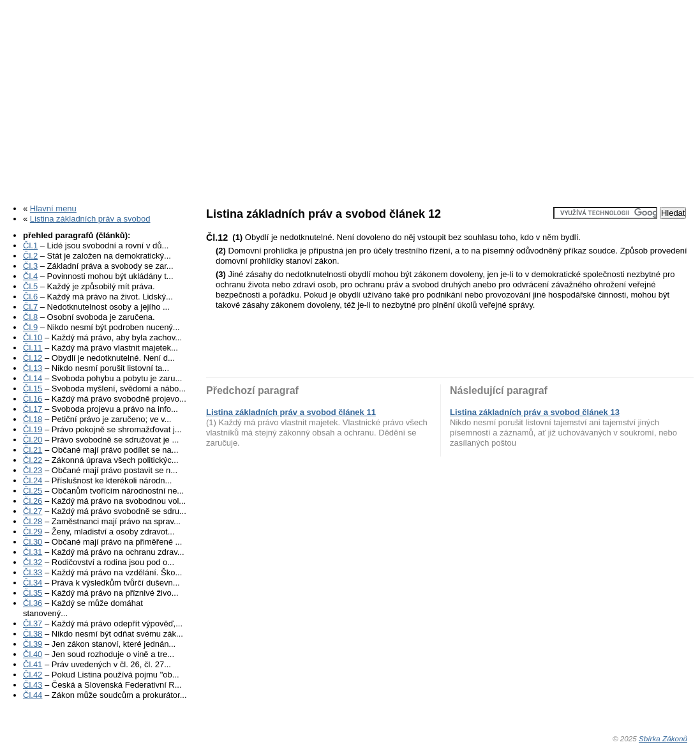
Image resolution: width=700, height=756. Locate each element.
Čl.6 (30, 297)
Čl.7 (30, 307)
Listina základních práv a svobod (90, 219)
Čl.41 (33, 664)
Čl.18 (33, 419)
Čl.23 (33, 470)
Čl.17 (33, 409)
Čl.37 (33, 624)
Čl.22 (33, 460)
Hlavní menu (53, 208)
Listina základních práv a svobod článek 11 (291, 412)
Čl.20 (33, 440)
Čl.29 (33, 532)
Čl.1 (30, 246)
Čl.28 (33, 521)
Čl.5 (30, 286)
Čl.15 (33, 389)
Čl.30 (33, 542)
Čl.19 (33, 429)
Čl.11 (33, 348)
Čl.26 (33, 501)
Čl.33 (33, 572)
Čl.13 (33, 368)
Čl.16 (33, 399)
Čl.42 (33, 675)
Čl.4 (30, 276)
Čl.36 (33, 603)
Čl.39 (33, 644)
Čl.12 (33, 358)
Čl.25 (33, 491)
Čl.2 (30, 256)
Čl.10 (33, 337)
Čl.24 (33, 480)
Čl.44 (33, 695)
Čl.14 (33, 378)
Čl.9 (30, 327)
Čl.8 (30, 317)
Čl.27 (33, 511)
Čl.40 (33, 654)
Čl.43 (33, 685)
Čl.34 (33, 583)
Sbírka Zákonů (663, 738)
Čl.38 (33, 634)
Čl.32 (33, 562)
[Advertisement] (350, 98)
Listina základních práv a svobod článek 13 (535, 412)
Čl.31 (33, 552)
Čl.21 (33, 450)
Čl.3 (30, 266)
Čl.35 (33, 593)
